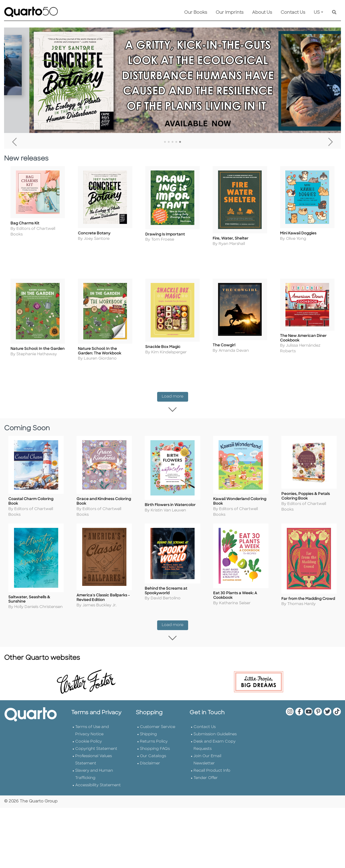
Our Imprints (230, 13)
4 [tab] (176, 142)
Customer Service (158, 711)
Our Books (196, 13)
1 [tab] (165, 142)
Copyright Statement (96, 733)
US (317, 13)
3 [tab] (172, 142)
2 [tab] (169, 142)
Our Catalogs (153, 740)
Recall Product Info (212, 755)
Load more (175, 387)
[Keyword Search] (334, 13)
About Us (262, 13)
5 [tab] (180, 142)
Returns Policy (154, 725)
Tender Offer (206, 762)
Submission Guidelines (215, 718)
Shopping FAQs (155, 733)
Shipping (148, 718)
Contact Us (293, 13)
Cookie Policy (89, 725)
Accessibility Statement (98, 769)
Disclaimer (150, 747)
